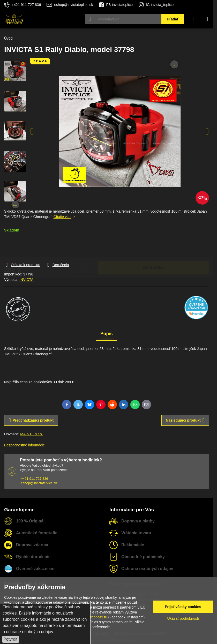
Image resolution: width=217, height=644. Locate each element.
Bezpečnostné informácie (24, 445)
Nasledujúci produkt (185, 420)
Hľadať (173, 19)
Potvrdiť (11, 639)
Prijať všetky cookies (183, 607)
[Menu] (207, 19)
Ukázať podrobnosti (183, 618)
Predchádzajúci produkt (31, 420)
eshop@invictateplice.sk (39, 483)
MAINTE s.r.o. (31, 434)
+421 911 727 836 (35, 479)
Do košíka (153, 247)
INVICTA (26, 280)
